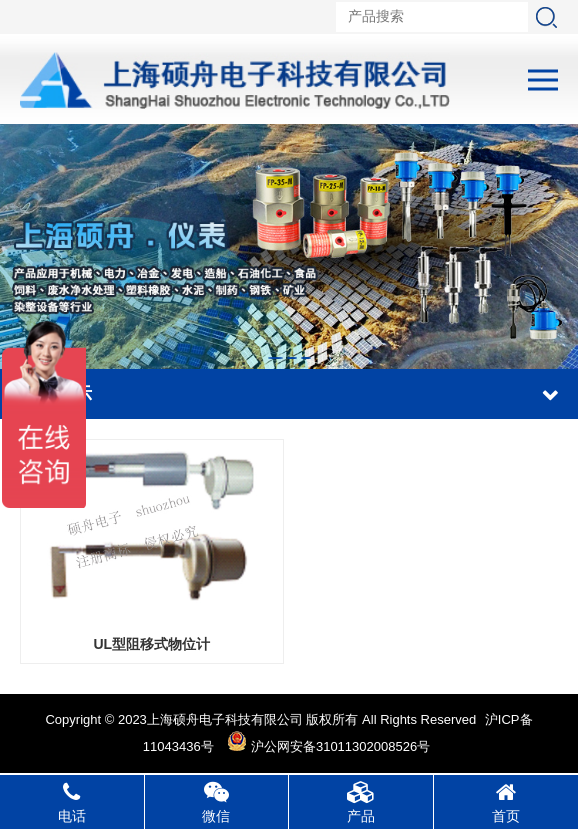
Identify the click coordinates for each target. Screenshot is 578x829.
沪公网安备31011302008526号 (328, 746)
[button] (275, 358)
